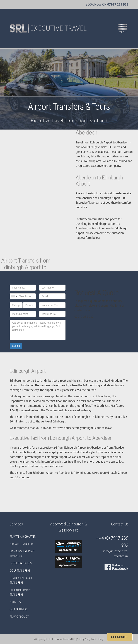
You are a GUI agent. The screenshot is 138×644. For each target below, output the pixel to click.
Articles (15, 602)
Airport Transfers (22, 544)
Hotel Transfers (21, 563)
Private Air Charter (23, 536)
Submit (16, 346)
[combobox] (14, 296)
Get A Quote (120, 637)
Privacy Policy (19, 617)
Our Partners (19, 609)
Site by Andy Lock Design (91, 639)
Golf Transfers (20, 570)
